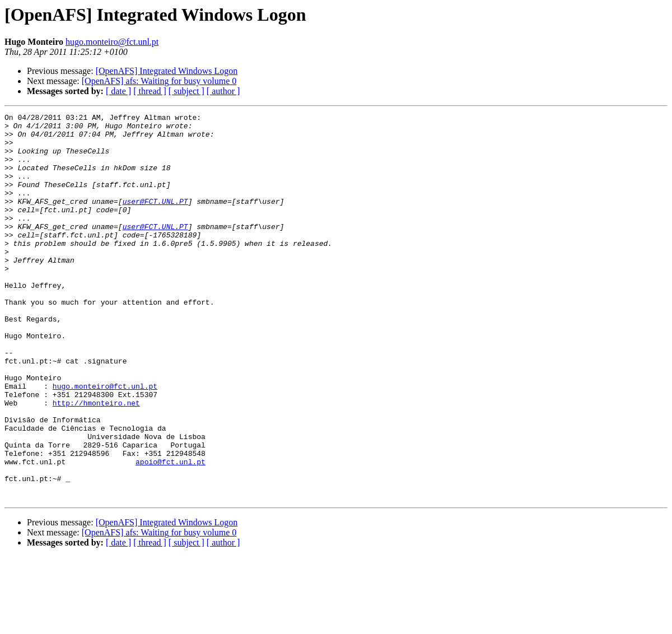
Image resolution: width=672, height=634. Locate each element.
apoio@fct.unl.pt (171, 532)
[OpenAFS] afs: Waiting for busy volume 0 (159, 81)
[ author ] (223, 91)
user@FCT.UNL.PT (155, 220)
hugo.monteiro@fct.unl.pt (112, 42)
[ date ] (118, 91)
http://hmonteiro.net (96, 461)
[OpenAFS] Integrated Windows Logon (167, 71)
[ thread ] (150, 91)
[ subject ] (186, 91)
